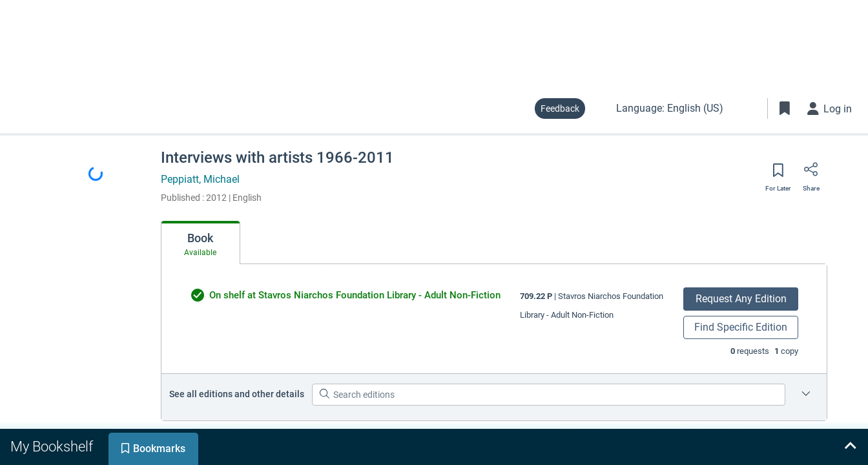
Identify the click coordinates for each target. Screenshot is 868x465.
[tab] (201, 243)
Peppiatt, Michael (200, 179)
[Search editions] (549, 395)
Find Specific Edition (741, 327)
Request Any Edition (741, 299)
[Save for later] (778, 174)
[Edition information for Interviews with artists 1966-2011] (806, 395)
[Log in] (830, 108)
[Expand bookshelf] (850, 447)
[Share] (811, 174)
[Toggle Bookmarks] (785, 108)
